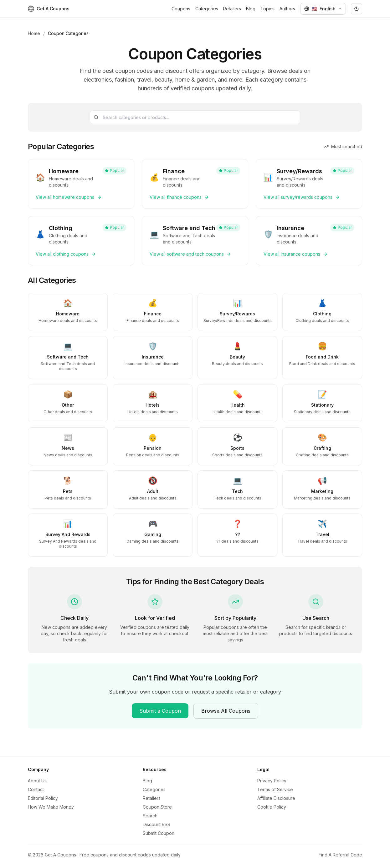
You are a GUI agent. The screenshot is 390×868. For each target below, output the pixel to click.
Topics (267, 9)
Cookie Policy (272, 807)
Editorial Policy (43, 798)
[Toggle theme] (357, 9)
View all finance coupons (179, 197)
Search (150, 816)
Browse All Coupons (226, 711)
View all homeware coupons (69, 197)
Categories (207, 9)
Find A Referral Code (340, 855)
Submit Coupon (159, 833)
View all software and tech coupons (190, 254)
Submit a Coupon (160, 711)
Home (34, 33)
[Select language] (323, 9)
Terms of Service (275, 789)
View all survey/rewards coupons (302, 197)
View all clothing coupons (66, 254)
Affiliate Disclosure (276, 798)
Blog (251, 9)
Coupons (181, 9)
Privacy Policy (272, 781)
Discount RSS (157, 824)
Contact (36, 789)
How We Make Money (51, 807)
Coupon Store (157, 807)
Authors (287, 9)
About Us (37, 781)
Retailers (232, 9)
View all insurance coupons (296, 254)
